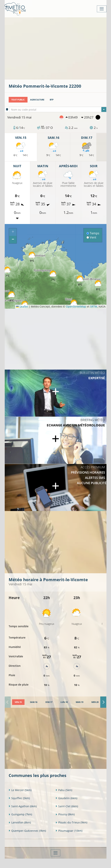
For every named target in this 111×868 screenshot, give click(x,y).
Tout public (18, 100)
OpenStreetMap (76, 306)
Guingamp (20, 814)
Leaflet (22, 306)
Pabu (64, 790)
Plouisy (65, 814)
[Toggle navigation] (102, 9)
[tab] (18, 702)
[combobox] (58, 109)
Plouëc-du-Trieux (71, 822)
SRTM (94, 306)
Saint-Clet (67, 806)
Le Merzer (20, 790)
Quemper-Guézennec (27, 831)
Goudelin (66, 798)
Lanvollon (20, 822)
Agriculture (37, 100)
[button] (12, 297)
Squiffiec (19, 798)
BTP (52, 100)
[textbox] (58, 110)
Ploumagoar (69, 831)
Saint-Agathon (23, 806)
